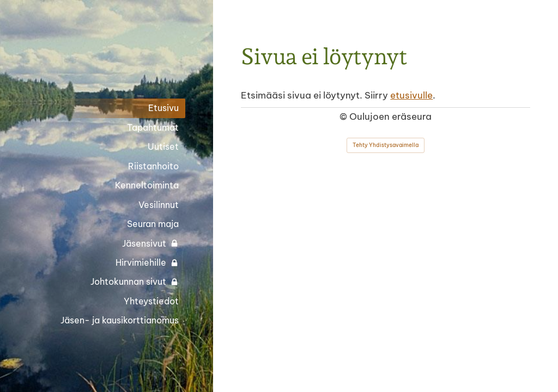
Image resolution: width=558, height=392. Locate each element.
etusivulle (411, 95)
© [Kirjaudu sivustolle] (344, 116)
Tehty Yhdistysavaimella (386, 145)
